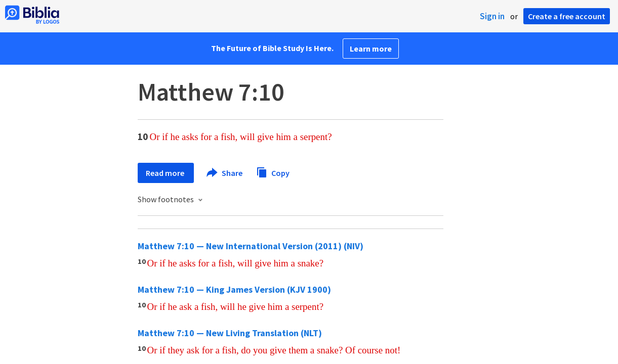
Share (225, 173)
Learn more (371, 49)
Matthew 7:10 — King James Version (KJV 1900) (234, 289)
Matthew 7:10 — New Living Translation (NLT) (230, 333)
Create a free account (567, 16)
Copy (273, 172)
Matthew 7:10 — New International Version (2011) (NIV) (251, 246)
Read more (166, 173)
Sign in (492, 16)
